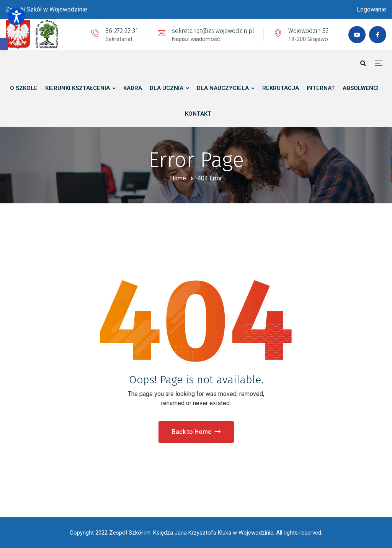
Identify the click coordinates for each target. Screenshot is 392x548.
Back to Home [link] (196, 432)
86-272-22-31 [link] (122, 31)
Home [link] (178, 178)
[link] (4, 44)
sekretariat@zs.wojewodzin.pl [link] (213, 31)
